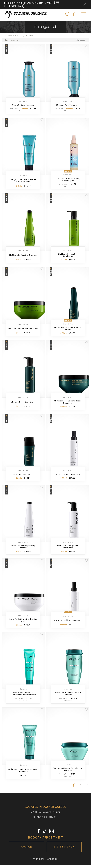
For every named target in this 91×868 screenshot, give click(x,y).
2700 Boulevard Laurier (45, 815)
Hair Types (29, 39)
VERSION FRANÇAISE (46, 862)
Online (27, 850)
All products (7, 39)
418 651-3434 (64, 850)
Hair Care (19, 39)
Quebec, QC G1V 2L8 (46, 820)
